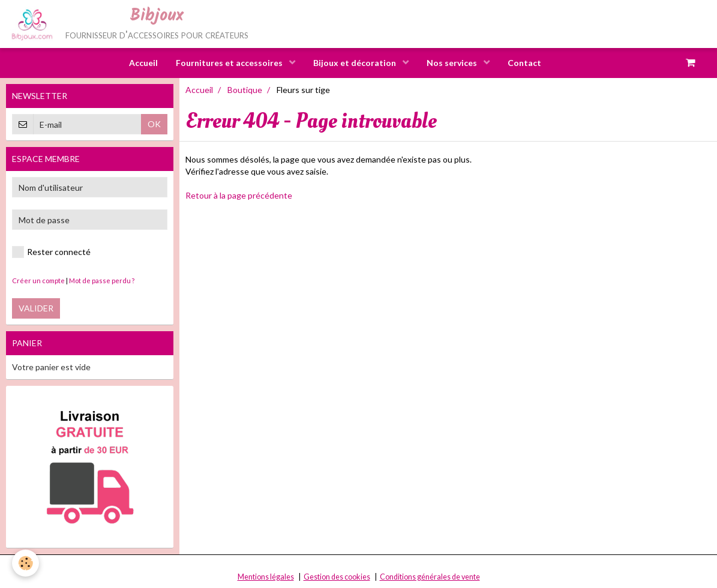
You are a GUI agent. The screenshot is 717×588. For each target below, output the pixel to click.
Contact (524, 63)
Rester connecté (51, 252)
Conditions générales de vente (430, 577)
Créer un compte (38, 280)
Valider (36, 308)
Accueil (143, 63)
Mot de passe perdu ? (102, 280)
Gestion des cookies (337, 577)
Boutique (245, 90)
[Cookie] (25, 563)
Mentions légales (266, 577)
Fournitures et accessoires (230, 63)
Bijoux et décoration (355, 63)
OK (154, 124)
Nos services (453, 63)
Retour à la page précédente (239, 195)
